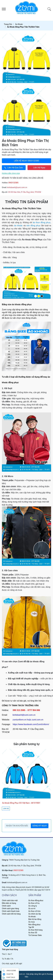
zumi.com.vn (38, 720)
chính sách (9, 895)
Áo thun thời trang (35, 930)
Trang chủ (8, 24)
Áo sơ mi (32, 908)
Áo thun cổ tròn (34, 911)
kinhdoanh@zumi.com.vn (17, 187)
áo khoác (18, 226)
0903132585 (26, 161)
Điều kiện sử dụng (9, 903)
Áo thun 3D (33, 933)
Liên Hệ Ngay (39, 168)
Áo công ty (33, 906)
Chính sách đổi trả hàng (11, 914)
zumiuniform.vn (19, 720)
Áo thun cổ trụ (34, 903)
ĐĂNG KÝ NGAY (40, 826)
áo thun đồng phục (42, 223)
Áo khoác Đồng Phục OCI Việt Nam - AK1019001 (21, 803)
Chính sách (6, 906)
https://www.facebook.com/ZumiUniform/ (31, 724)
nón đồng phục (33, 226)
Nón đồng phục (34, 925)
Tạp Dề (31, 927)
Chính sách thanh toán (11, 911)
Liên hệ (6, 808)
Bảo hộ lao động (35, 919)
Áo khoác (32, 917)
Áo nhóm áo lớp (35, 914)
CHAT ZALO (9, 978)
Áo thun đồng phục (36, 900)
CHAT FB (8, 974)
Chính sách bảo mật (10, 900)
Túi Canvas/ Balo (35, 935)
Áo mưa (32, 922)
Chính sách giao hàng (10, 908)
